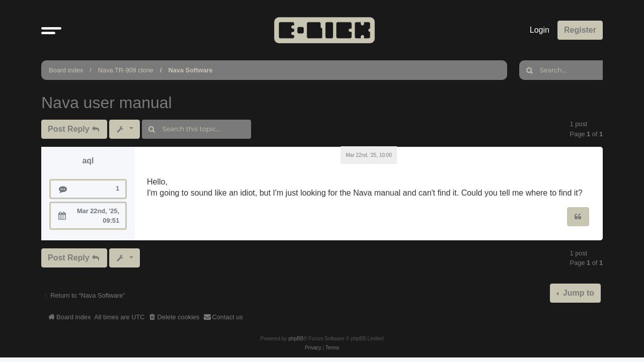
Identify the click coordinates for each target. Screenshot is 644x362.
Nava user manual (107, 103)
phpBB (296, 339)
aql (88, 161)
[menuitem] (174, 317)
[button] (51, 30)
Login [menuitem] (540, 30)
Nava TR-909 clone (126, 70)
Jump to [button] (577, 293)
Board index (66, 70)
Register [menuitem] (580, 30)
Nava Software (190, 70)
